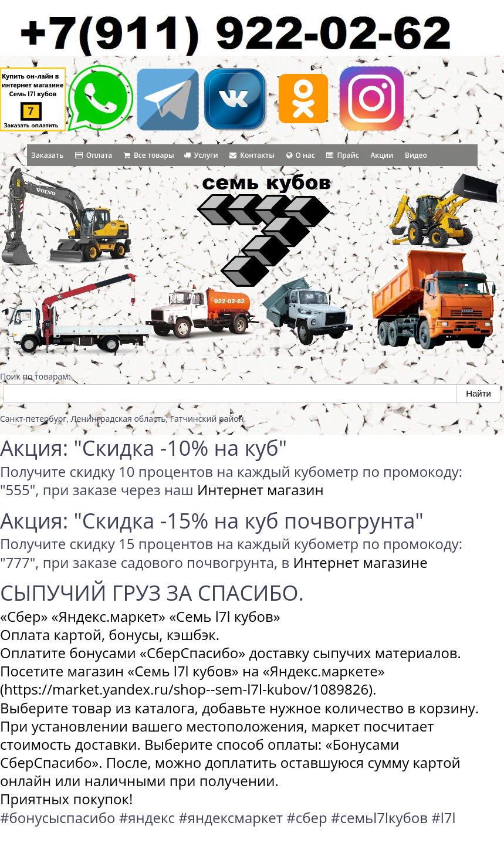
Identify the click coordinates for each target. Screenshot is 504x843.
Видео (416, 155)
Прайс (342, 155)
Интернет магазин (261, 490)
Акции (382, 155)
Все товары (149, 155)
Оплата (94, 155)
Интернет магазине (361, 562)
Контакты (252, 155)
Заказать (48, 155)
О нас (301, 155)
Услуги (201, 155)
